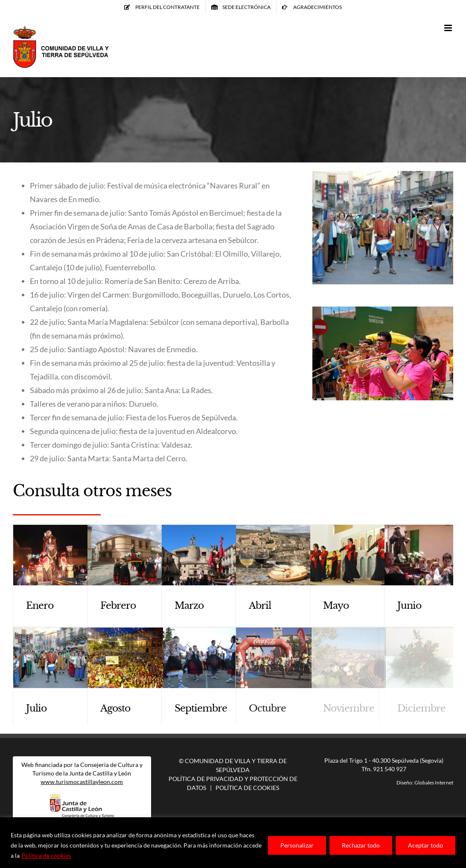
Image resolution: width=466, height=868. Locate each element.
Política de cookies (46, 855)
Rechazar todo (361, 845)
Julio (36, 708)
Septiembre (201, 708)
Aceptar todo (425, 845)
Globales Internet (434, 783)
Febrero (118, 606)
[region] (233, 843)
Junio (409, 606)
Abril (260, 606)
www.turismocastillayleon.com (82, 782)
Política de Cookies (247, 788)
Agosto (115, 708)
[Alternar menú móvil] (449, 28)
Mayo (336, 606)
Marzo (189, 606)
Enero (40, 606)
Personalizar (297, 845)
